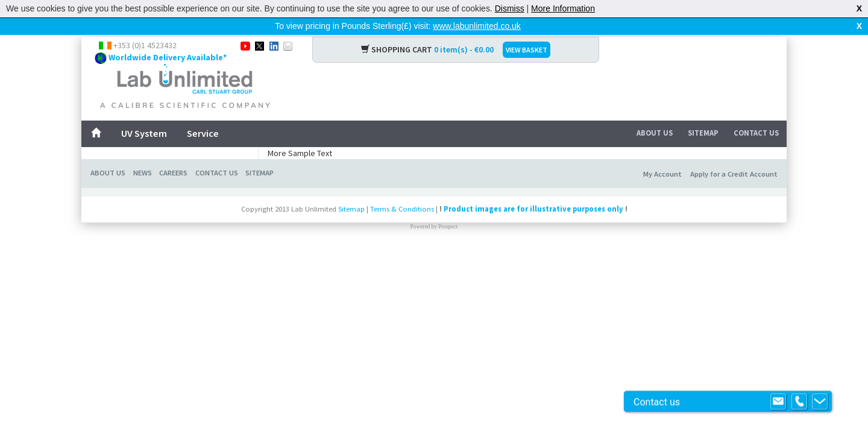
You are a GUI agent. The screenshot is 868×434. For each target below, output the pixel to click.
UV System (144, 133)
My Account (662, 174)
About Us (655, 133)
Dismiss (510, 8)
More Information (563, 8)
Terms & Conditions (402, 209)
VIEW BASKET (527, 50)
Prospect (448, 227)
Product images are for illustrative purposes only (533, 209)
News (143, 173)
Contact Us (756, 133)
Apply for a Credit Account (734, 174)
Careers (173, 173)
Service (203, 133)
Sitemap (703, 133)
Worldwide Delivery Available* (168, 57)
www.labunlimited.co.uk (477, 26)
